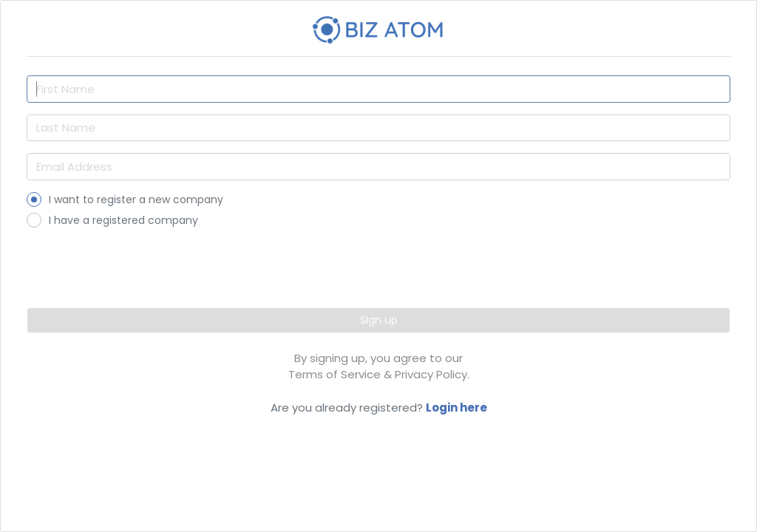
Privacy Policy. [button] (432, 374)
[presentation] (378, 262)
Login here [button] (456, 407)
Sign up (379, 320)
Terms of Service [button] (335, 374)
